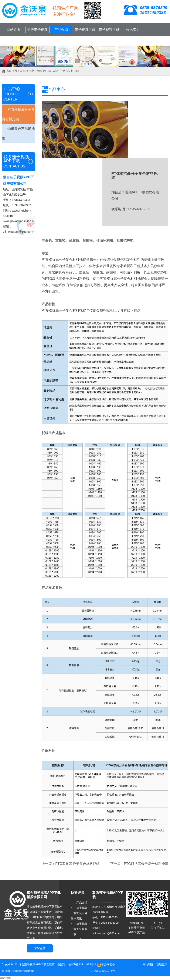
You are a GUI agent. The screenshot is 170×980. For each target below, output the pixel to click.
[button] (82, 64)
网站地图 (6, 978)
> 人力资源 (79, 950)
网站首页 (14, 30)
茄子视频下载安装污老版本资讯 (85, 39)
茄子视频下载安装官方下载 (109, 34)
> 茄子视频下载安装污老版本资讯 (79, 913)
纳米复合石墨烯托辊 (18, 134)
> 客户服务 (79, 945)
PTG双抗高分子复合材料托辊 (61, 71)
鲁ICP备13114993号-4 (82, 964)
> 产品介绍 (79, 903)
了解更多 (40, 948)
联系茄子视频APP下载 (14, 45)
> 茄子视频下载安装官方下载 (79, 929)
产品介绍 (61, 30)
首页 (23, 71)
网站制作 (148, 964)
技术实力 (133, 30)
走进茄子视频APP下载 (37, 34)
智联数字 (162, 964)
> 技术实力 (79, 940)
